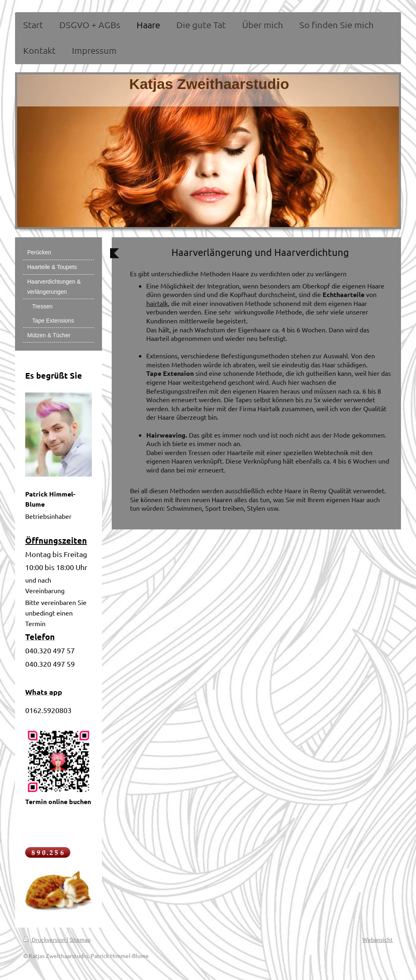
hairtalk (157, 303)
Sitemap (80, 939)
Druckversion (45, 939)
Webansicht (378, 939)
